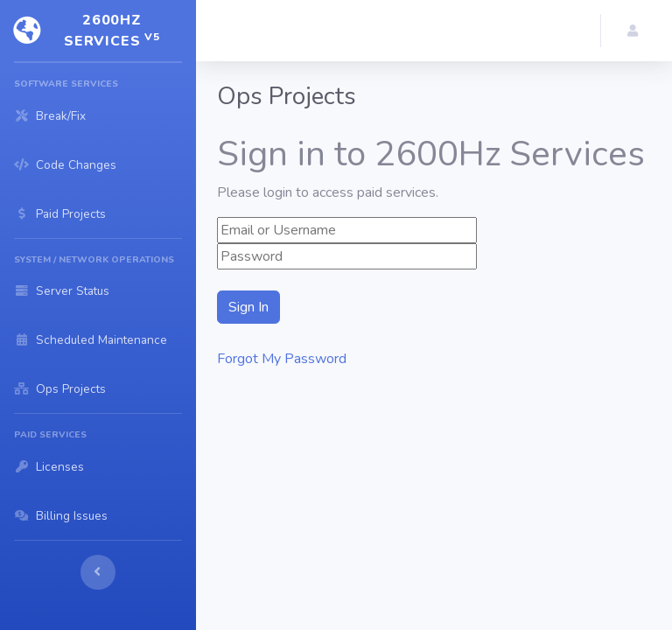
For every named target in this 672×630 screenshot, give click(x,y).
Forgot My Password (282, 359)
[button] (637, 31)
